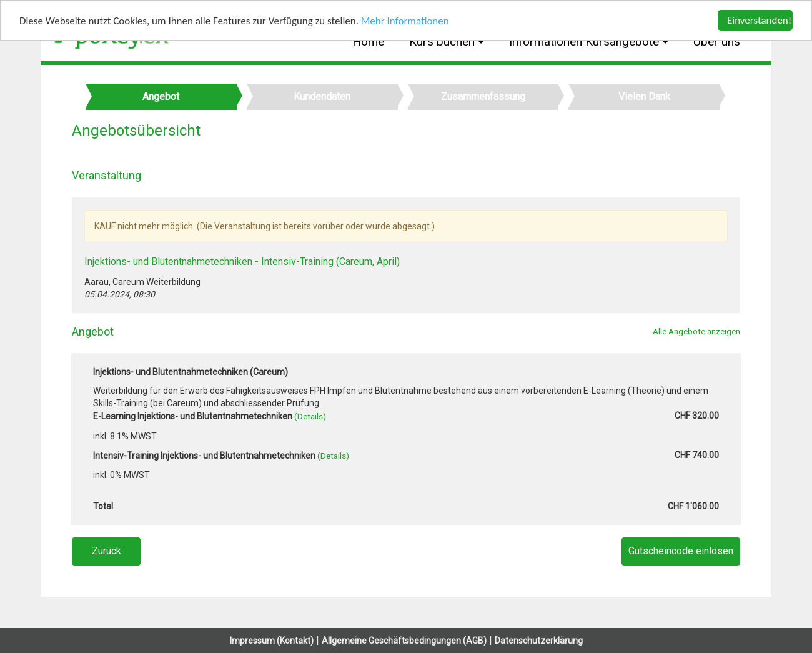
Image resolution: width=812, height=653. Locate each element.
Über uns (717, 42)
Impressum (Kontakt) (272, 641)
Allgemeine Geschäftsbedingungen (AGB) (404, 641)
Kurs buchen (443, 42)
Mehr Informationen (405, 21)
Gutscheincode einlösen (681, 551)
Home (368, 42)
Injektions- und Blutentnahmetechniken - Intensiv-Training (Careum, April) (242, 262)
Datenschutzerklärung (539, 641)
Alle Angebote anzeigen (696, 331)
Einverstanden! (759, 20)
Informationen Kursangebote (586, 42)
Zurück (106, 551)
